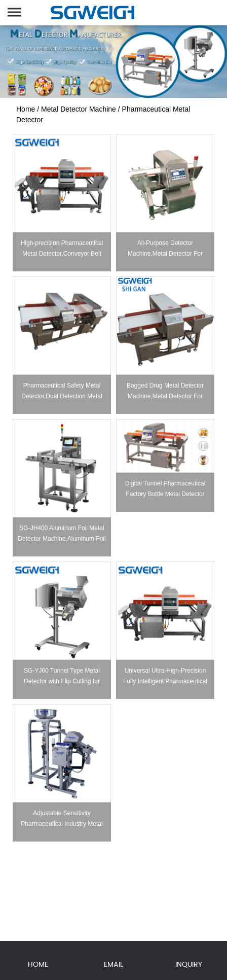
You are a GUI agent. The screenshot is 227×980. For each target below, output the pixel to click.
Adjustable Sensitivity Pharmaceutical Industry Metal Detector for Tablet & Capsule (62, 824)
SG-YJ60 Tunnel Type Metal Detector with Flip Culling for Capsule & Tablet (62, 681)
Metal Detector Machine (79, 109)
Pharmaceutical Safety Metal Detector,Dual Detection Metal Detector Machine (62, 396)
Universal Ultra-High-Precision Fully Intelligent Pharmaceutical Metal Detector (165, 681)
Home (26, 109)
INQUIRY (189, 964)
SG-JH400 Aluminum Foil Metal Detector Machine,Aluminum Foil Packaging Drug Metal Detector (62, 539)
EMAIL (113, 964)
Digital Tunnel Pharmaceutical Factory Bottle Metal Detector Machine (165, 494)
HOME (38, 964)
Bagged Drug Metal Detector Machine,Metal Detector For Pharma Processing (165, 396)
